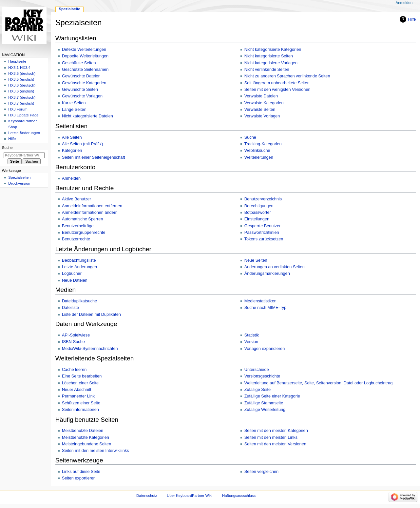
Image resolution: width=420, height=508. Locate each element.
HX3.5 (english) (21, 79)
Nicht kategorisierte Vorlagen (271, 63)
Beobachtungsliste (79, 260)
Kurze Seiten (74, 103)
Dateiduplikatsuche (79, 301)
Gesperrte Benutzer (263, 226)
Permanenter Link (78, 396)
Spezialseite (69, 9)
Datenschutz (147, 496)
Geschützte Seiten (79, 63)
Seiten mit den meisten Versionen (275, 444)
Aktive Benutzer (76, 199)
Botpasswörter (258, 213)
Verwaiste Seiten (260, 110)
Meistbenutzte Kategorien (86, 437)
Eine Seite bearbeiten (82, 376)
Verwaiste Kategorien (264, 103)
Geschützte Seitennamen (85, 70)
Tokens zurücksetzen (264, 239)
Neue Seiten (256, 260)
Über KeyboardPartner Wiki (190, 496)
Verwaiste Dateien (261, 96)
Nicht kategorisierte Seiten (269, 56)
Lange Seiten (74, 110)
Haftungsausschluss (239, 496)
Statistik (252, 335)
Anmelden (71, 178)
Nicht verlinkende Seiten (267, 70)
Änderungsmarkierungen (267, 274)
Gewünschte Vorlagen (82, 96)
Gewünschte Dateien (81, 76)
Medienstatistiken (260, 301)
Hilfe (412, 19)
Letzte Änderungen (79, 267)
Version (251, 342)
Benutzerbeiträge (78, 226)
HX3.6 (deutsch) (22, 85)
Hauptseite (17, 61)
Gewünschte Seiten (80, 90)
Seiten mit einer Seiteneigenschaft (94, 157)
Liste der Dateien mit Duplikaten (91, 315)
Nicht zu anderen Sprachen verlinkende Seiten (287, 76)
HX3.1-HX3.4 (19, 68)
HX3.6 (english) (21, 91)
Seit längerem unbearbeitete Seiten (277, 83)
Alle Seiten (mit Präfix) (83, 144)
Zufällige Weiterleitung (265, 410)
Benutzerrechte (76, 239)
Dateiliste (70, 308)
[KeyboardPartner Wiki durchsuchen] (24, 155)
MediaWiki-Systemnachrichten (90, 349)
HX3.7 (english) (21, 103)
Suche (250, 137)
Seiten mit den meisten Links (271, 437)
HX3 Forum (18, 109)
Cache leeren (74, 370)
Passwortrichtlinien (262, 233)
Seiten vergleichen (261, 472)
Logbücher (72, 274)
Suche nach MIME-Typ (265, 308)
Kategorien (72, 151)
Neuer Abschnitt (77, 390)
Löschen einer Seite (80, 383)
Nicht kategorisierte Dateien (87, 116)
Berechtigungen (259, 206)
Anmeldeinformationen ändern (90, 213)
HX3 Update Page (23, 115)
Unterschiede (257, 370)
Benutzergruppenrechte (84, 233)
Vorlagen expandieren (265, 349)
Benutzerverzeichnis (263, 199)
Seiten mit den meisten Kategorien (276, 431)
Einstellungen (257, 219)
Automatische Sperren (83, 219)
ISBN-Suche (73, 342)
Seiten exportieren (79, 478)
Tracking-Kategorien (263, 144)
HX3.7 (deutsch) (22, 97)
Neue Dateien (75, 280)
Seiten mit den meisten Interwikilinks (95, 451)
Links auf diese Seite (81, 472)
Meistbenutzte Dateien (83, 431)
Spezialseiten (19, 177)
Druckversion (19, 183)
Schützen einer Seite (81, 403)
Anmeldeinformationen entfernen (92, 206)
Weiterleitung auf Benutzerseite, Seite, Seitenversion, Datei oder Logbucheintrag (319, 383)
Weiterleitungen (259, 157)
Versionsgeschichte (262, 376)
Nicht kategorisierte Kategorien (273, 50)
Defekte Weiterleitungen (84, 50)
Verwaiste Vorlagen (262, 116)
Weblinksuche (257, 151)
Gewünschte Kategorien (84, 83)
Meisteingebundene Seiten (86, 444)
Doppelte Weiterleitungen (85, 56)
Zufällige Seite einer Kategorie (272, 396)
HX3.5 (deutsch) (22, 73)
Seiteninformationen (80, 410)
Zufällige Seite (258, 390)
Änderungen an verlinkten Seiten (275, 267)
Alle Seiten (72, 137)
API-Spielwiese (76, 335)
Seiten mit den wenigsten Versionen (277, 90)
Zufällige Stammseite (264, 403)
